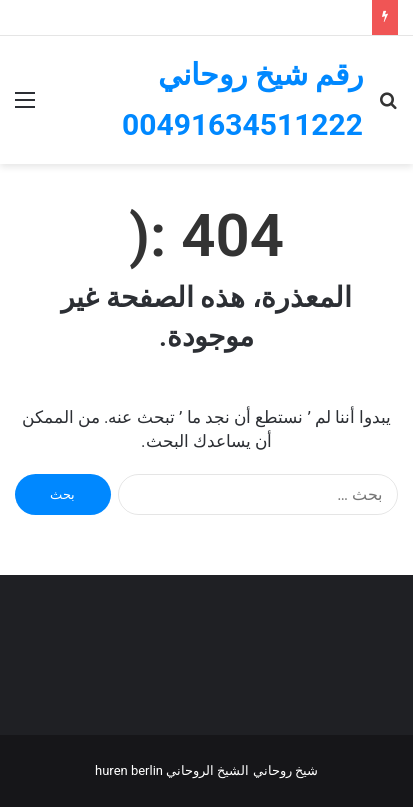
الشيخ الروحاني (207, 770)
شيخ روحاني (285, 770)
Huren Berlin (129, 770)
